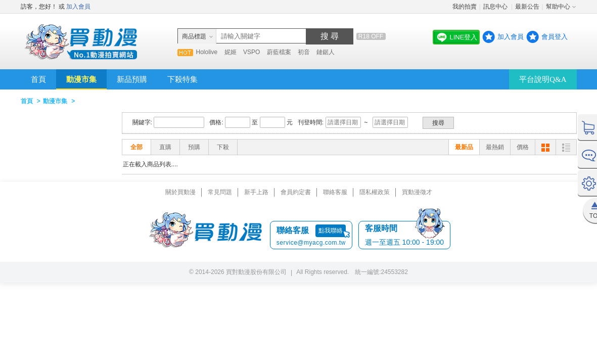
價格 (523, 147)
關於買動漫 (180, 192)
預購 (194, 147)
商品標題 (194, 36)
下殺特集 (182, 79)
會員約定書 (296, 192)
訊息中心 (496, 7)
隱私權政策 (375, 192)
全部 (136, 147)
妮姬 (231, 52)
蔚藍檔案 (279, 52)
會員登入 (555, 37)
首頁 (38, 79)
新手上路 (256, 192)
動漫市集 (81, 79)
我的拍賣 (465, 7)
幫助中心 (558, 7)
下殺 (223, 147)
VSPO (251, 52)
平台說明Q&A (543, 79)
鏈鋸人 (326, 52)
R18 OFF (371, 36)
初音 (304, 52)
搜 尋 (330, 36)
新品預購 (132, 79)
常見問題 (220, 192)
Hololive (207, 52)
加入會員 (78, 7)
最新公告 (527, 7)
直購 (165, 147)
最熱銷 (495, 147)
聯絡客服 (335, 192)
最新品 (464, 147)
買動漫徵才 (417, 192)
